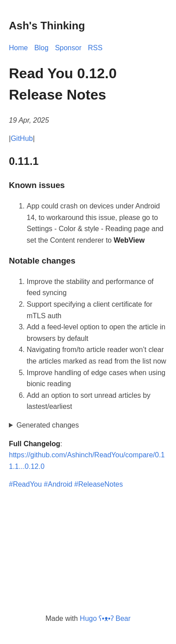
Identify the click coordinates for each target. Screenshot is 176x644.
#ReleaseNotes (98, 484)
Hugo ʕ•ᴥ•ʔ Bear (105, 618)
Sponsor (68, 48)
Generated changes (48, 425)
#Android (58, 484)
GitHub (22, 138)
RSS (95, 48)
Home (18, 48)
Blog (41, 48)
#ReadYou (25, 484)
